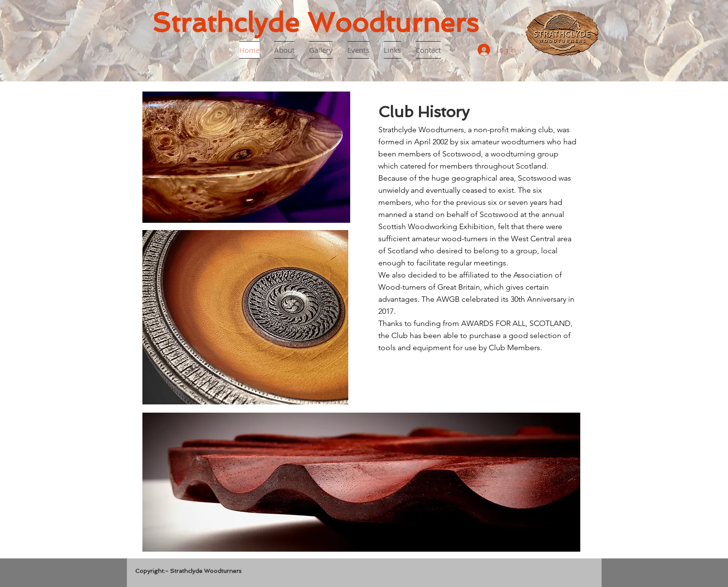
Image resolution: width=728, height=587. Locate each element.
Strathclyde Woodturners (315, 23)
